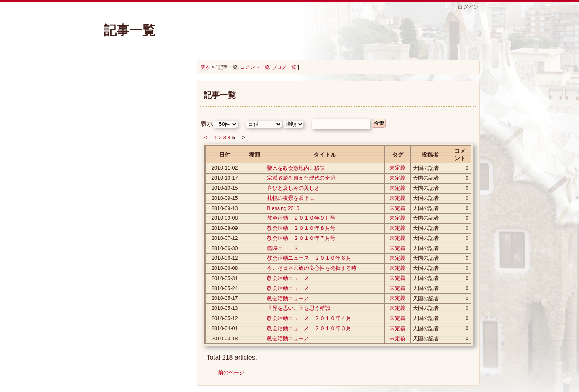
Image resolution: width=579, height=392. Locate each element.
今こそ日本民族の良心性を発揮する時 (312, 268)
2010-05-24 (225, 288)
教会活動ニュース (288, 278)
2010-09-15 (225, 198)
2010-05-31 (225, 278)
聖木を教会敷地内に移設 (296, 168)
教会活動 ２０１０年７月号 (301, 238)
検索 (379, 123)
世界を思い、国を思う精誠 (299, 308)
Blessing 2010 (283, 208)
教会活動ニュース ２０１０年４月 (309, 318)
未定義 (398, 168)
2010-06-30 (225, 248)
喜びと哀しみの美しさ (293, 188)
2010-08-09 (225, 228)
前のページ (231, 372)
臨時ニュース (283, 248)
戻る (205, 67)
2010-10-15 (225, 188)
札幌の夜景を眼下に (291, 198)
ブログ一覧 (284, 67)
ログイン (468, 7)
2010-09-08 (225, 218)
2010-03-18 (225, 339)
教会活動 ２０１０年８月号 (301, 228)
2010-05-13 (225, 308)
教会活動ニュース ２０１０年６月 (309, 258)
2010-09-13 (225, 208)
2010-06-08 (225, 268)
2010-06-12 (225, 258)
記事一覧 (129, 30)
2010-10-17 (225, 178)
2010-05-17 (225, 298)
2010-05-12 (225, 318)
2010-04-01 (225, 328)
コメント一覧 (255, 67)
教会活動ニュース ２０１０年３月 (309, 328)
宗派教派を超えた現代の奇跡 (301, 178)
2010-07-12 (225, 238)
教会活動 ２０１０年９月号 (301, 218)
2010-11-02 (225, 168)
